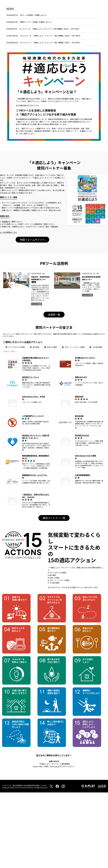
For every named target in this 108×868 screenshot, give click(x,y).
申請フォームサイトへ (32, 315)
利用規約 (5, 297)
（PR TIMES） (75, 104)
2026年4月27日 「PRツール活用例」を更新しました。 (27, 91)
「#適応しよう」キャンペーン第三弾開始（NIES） (50, 104)
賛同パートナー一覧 (54, 594)
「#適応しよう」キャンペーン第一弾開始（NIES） (51, 118)
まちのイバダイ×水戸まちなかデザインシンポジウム (40, 362)
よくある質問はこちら (8, 308)
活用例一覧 (54, 390)
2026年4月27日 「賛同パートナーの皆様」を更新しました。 (29, 98)
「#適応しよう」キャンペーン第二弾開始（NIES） (51, 111)
